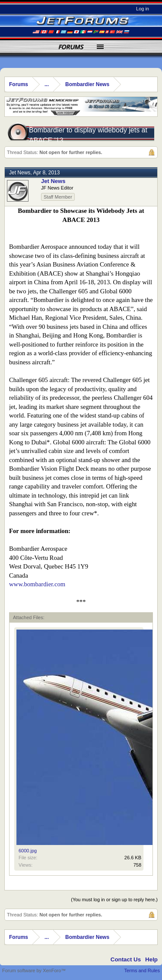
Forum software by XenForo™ (34, 970)
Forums (71, 47)
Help (151, 959)
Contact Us (126, 959)
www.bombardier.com (37, 584)
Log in (143, 9)
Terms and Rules (142, 970)
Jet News (20, 173)
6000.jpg (28, 851)
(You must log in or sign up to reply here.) (114, 900)
